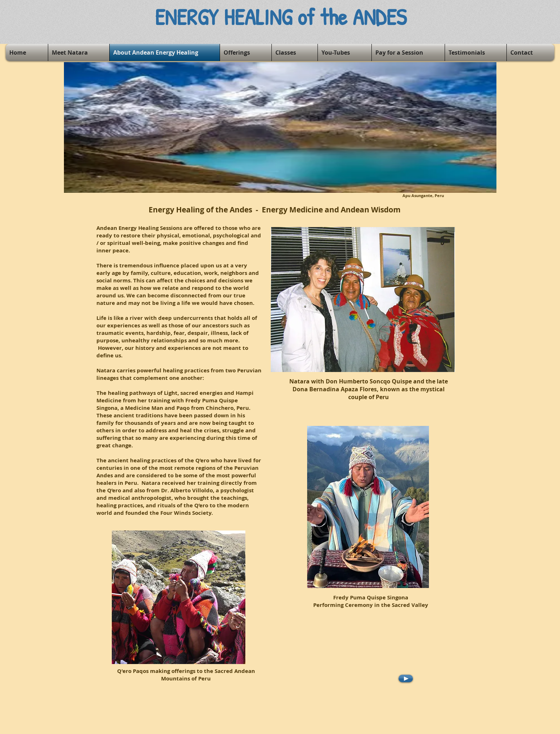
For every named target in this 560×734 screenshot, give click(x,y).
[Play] (406, 678)
